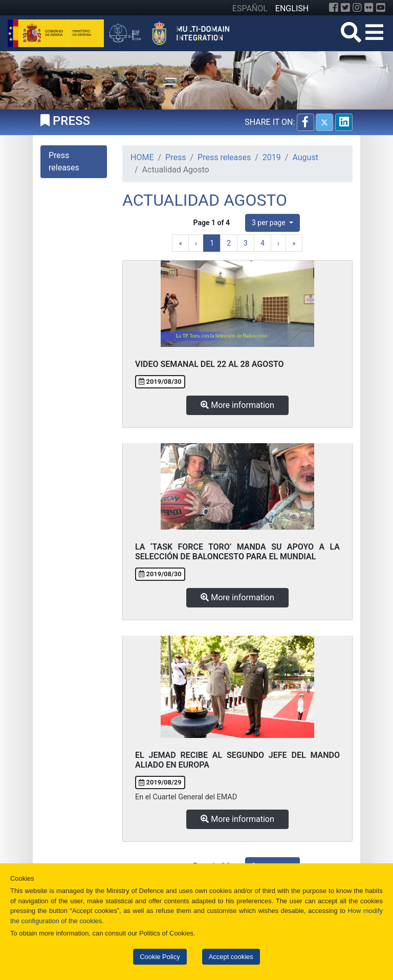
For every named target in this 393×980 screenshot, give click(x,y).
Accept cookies (231, 957)
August (305, 157)
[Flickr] (369, 8)
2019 (272, 157)
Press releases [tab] (64, 161)
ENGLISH (292, 8)
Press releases (224, 157)
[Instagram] (357, 8)
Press (176, 157)
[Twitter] (345, 8)
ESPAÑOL (250, 8)
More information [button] (237, 405)
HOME (142, 157)
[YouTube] (381, 8)
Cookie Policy (160, 957)
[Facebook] (334, 8)
